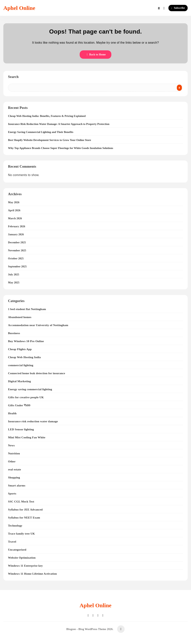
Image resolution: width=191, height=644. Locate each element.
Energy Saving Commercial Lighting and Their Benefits (41, 132)
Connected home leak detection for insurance (37, 373)
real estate (15, 469)
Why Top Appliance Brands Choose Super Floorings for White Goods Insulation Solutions (61, 148)
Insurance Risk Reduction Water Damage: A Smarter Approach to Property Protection (59, 124)
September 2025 (17, 267)
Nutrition (14, 453)
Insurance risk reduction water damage (33, 421)
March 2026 (15, 218)
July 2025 (14, 275)
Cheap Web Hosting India (24, 357)
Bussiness (14, 333)
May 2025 (14, 283)
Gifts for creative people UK (26, 397)
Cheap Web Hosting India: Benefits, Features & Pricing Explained (47, 116)
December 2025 (17, 242)
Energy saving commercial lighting (30, 389)
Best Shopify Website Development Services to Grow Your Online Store (50, 140)
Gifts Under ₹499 (19, 405)
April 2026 (14, 210)
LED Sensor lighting (21, 429)
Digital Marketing (19, 381)
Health (12, 413)
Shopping (14, 477)
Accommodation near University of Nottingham (38, 325)
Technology (15, 526)
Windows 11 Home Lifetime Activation (32, 574)
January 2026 (16, 234)
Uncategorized (17, 550)
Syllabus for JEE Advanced (25, 509)
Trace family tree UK (21, 534)
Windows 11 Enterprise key (25, 566)
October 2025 (16, 259)
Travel (12, 542)
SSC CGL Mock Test (21, 501)
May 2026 (14, 202)
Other (12, 461)
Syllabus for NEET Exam (24, 517)
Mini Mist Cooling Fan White (27, 437)
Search (13, 77)
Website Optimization (22, 558)
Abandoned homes (20, 317)
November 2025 (17, 250)
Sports (12, 493)
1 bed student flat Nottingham (27, 309)
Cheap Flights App (20, 349)
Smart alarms (17, 485)
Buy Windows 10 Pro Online (26, 341)
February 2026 (17, 226)
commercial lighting (21, 365)
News (11, 445)
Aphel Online (19, 8)
